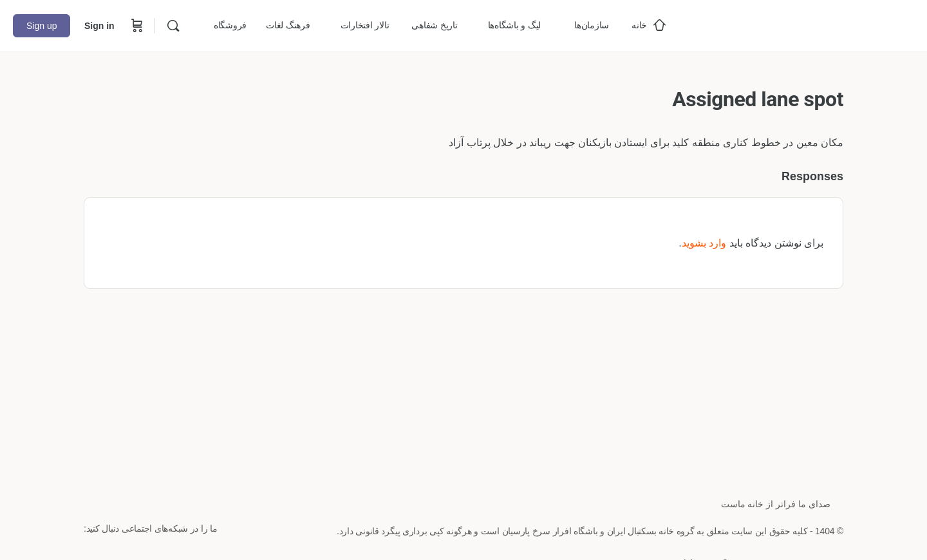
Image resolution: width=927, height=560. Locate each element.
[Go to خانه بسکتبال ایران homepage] (818, 24)
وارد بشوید (704, 243)
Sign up (42, 26)
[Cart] (136, 26)
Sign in (99, 26)
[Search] (173, 26)
